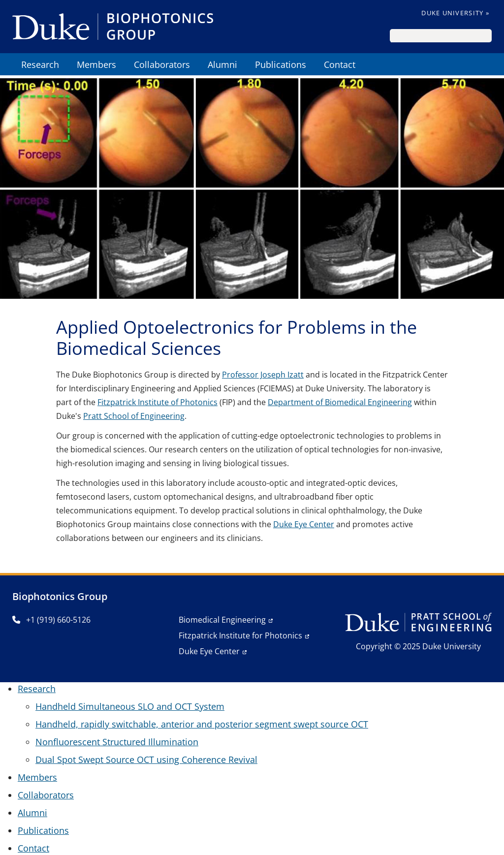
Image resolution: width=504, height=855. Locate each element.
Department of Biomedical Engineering (340, 402)
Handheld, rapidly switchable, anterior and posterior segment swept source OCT (202, 724)
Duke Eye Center (304, 524)
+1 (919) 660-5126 (51, 620)
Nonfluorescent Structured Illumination (117, 742)
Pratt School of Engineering (134, 416)
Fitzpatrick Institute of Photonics (157, 402)
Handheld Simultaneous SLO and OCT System (130, 706)
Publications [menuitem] (281, 64)
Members (37, 777)
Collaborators (46, 795)
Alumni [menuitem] (222, 64)
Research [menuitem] (40, 64)
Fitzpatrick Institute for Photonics (240, 635)
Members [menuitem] (96, 64)
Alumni (32, 813)
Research (37, 689)
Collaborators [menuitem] (162, 64)
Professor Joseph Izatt (263, 375)
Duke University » (455, 13)
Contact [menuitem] (340, 64)
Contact (33, 848)
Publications (43, 830)
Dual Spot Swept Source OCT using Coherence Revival (146, 760)
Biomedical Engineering (222, 620)
